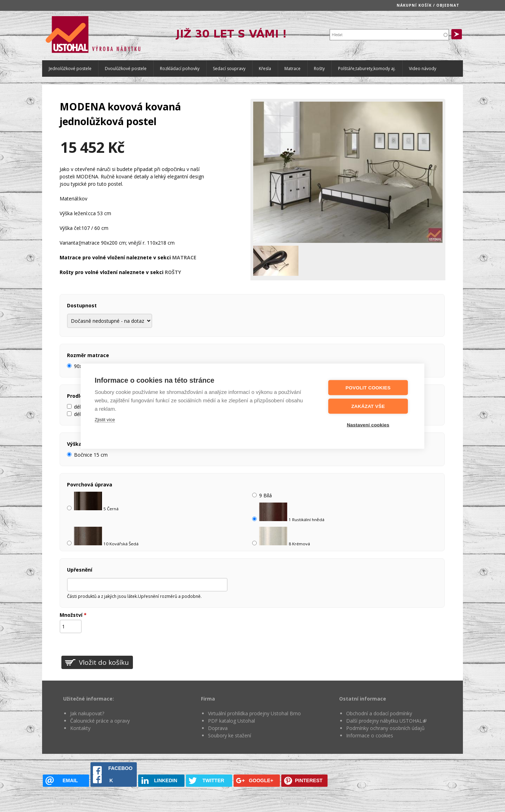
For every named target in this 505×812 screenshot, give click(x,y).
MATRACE (184, 257)
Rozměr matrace (88, 355)
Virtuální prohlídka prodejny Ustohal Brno (254, 713)
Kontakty (80, 728)
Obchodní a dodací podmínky (379, 713)
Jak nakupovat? (87, 713)
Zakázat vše (368, 406)
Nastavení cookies (368, 425)
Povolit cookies (368, 387)
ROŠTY (173, 272)
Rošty (319, 69)
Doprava (218, 728)
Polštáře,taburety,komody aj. (367, 69)
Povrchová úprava (90, 485)
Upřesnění (80, 570)
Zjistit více (105, 419)
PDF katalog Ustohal (231, 721)
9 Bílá (265, 495)
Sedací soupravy (229, 69)
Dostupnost (82, 305)
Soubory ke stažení (230, 735)
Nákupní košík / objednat (428, 5)
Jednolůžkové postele (70, 69)
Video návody (423, 69)
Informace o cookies (370, 735)
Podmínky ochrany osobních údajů (385, 728)
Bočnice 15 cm (91, 455)
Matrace (292, 69)
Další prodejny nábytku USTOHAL (386, 721)
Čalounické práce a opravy (100, 721)
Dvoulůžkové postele (126, 69)
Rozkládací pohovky (180, 69)
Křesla (265, 69)
